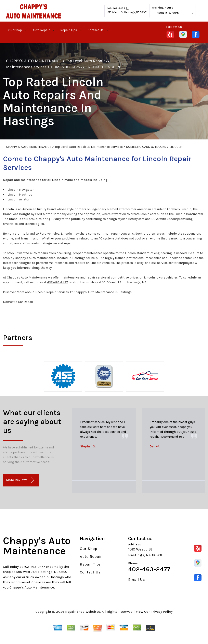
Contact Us (95, 30)
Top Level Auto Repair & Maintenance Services (89, 147)
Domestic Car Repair (18, 302)
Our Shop (15, 30)
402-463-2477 (116, 8)
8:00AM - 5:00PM (168, 13)
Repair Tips (69, 30)
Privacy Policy (162, 612)
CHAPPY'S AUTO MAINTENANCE (34, 61)
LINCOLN (112, 67)
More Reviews (20, 480)
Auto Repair (41, 30)
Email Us (137, 580)
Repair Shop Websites (83, 612)
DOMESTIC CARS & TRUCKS (76, 67)
